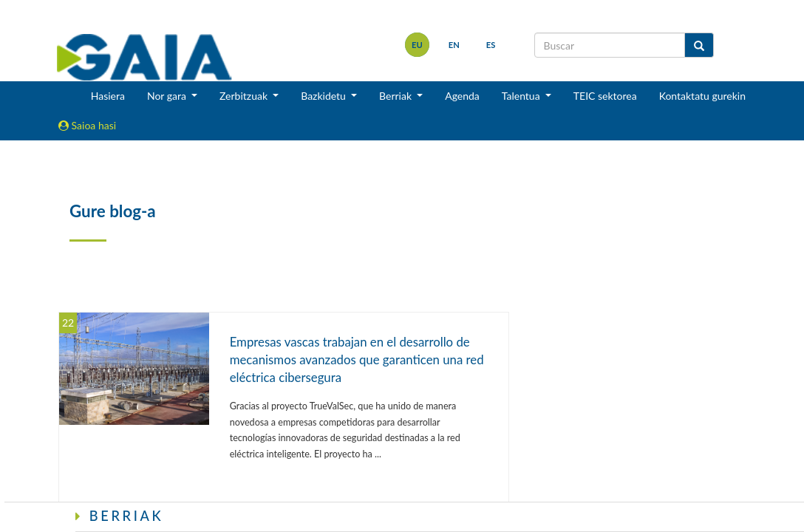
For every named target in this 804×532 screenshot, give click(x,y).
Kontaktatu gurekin (702, 96)
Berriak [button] (397, 96)
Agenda (462, 96)
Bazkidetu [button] (324, 96)
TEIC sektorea (605, 96)
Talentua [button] (522, 96)
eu (417, 45)
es (491, 45)
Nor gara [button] (168, 96)
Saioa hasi (87, 125)
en (454, 45)
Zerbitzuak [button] (245, 96)
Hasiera (108, 96)
